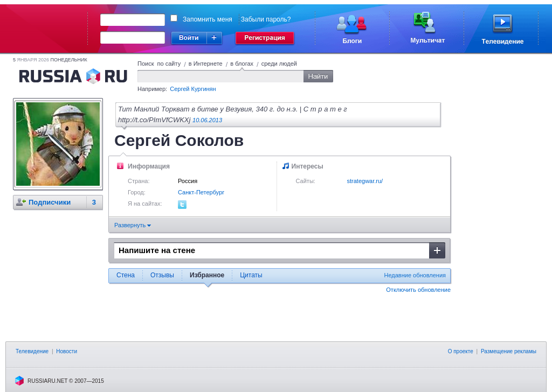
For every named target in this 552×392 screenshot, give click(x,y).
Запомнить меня (208, 19)
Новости (67, 351)
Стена (126, 275)
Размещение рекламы (509, 351)
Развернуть (133, 225)
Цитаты (251, 275)
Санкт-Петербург (201, 192)
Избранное (207, 275)
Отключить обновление (418, 290)
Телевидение (32, 351)
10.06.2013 (207, 120)
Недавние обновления (415, 275)
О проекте (461, 351)
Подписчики (50, 202)
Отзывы (162, 275)
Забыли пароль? (266, 19)
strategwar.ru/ (365, 181)
